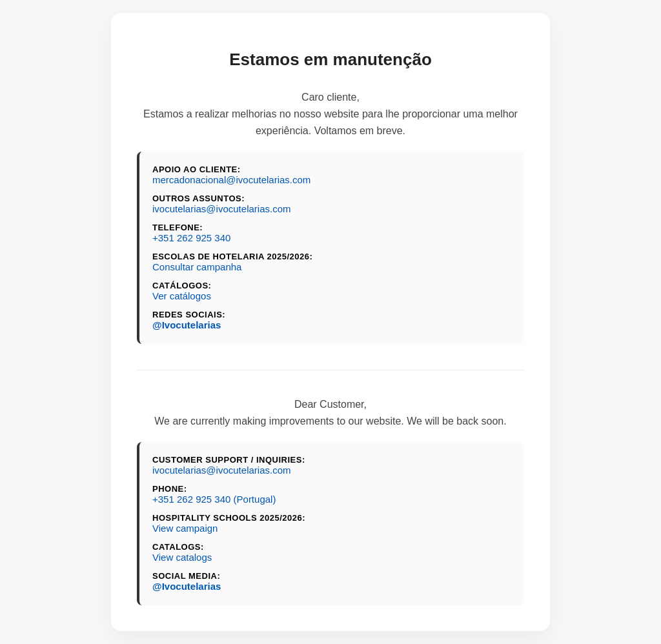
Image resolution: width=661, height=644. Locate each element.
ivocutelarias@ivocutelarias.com (221, 209)
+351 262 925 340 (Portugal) (214, 499)
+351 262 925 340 (191, 238)
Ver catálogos (182, 296)
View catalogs (182, 557)
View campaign (185, 528)
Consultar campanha (197, 267)
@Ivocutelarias (187, 325)
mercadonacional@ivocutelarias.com (231, 180)
